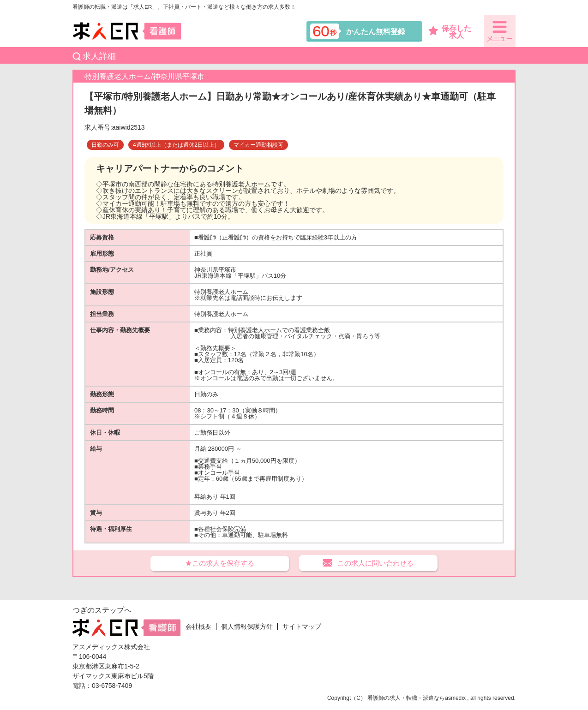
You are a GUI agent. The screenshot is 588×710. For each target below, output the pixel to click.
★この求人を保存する (220, 563)
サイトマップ (302, 626)
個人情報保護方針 (247, 626)
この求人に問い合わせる (375, 563)
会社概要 (198, 626)
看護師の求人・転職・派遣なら (406, 698)
